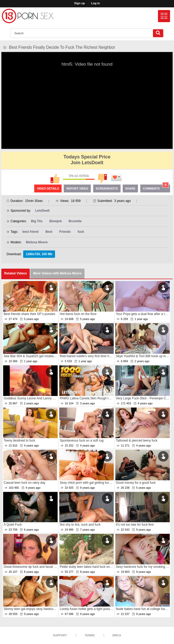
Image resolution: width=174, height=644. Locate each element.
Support (60, 635)
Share (130, 188)
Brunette (75, 221)
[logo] (28, 16)
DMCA (117, 635)
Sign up (79, 3)
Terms (90, 635)
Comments (156, 187)
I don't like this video (102, 178)
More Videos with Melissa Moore (58, 273)
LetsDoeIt (43, 211)
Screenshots (107, 188)
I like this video (55, 178)
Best (49, 232)
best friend (30, 232)
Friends (65, 232)
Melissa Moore (37, 242)
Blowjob (56, 221)
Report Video (77, 188)
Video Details (48, 188)
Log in (95, 3)
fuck (81, 232)
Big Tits (37, 221)
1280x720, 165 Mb (39, 254)
